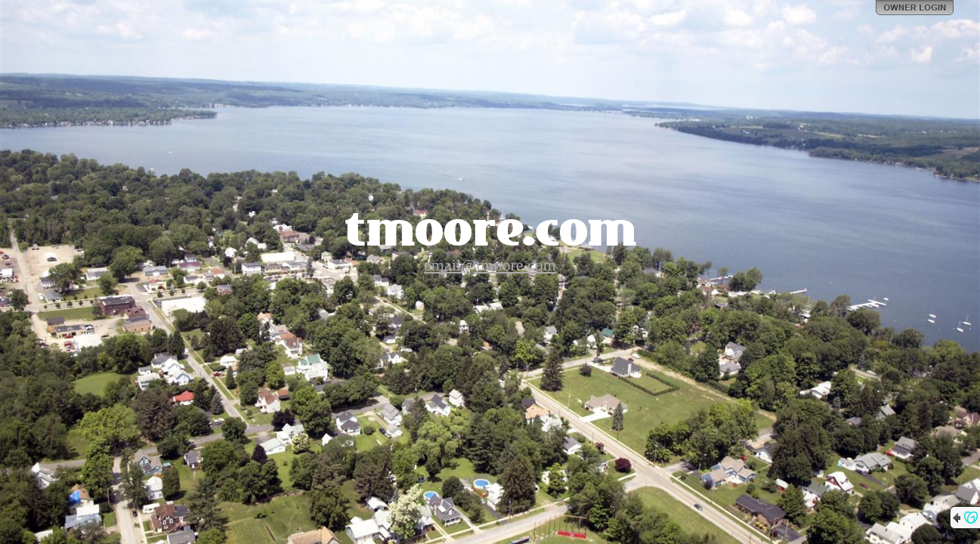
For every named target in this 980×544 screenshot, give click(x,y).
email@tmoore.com (490, 265)
